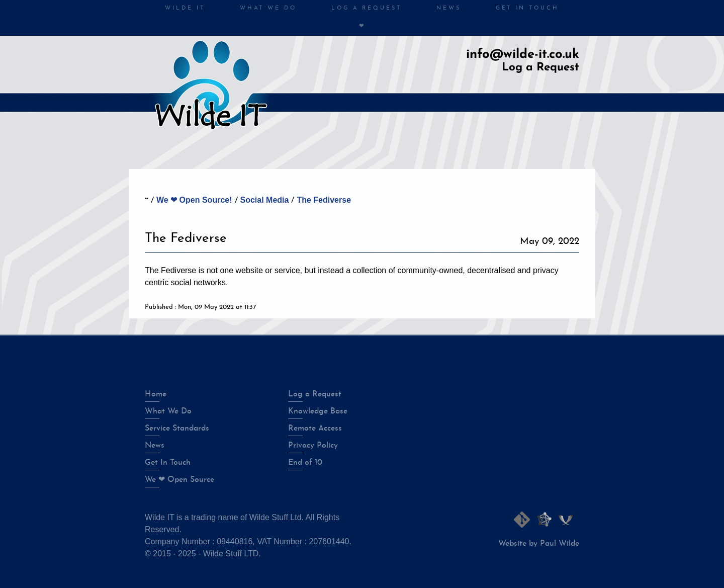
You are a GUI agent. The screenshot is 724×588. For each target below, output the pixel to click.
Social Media (265, 200)
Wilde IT (185, 8)
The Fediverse (324, 200)
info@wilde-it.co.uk (523, 55)
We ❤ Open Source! (194, 200)
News (449, 8)
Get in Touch (527, 8)
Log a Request (540, 68)
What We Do (268, 8)
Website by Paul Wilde (539, 544)
